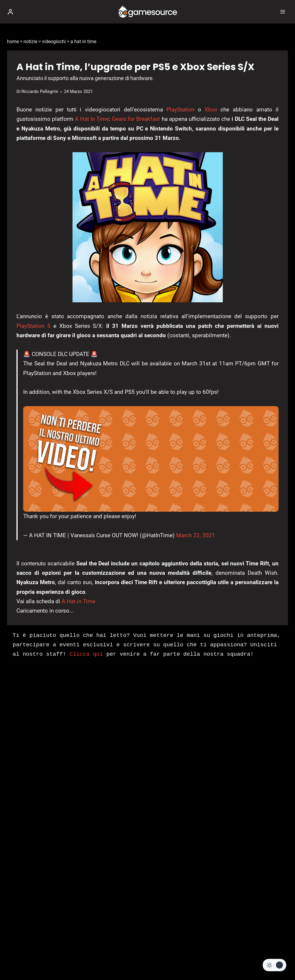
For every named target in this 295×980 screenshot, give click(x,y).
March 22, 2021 (196, 535)
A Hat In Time (92, 119)
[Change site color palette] (274, 965)
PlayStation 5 (33, 326)
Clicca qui (86, 654)
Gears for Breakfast (136, 119)
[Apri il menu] (283, 12)
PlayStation (180, 110)
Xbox (211, 110)
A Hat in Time (79, 601)
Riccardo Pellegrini (40, 91)
